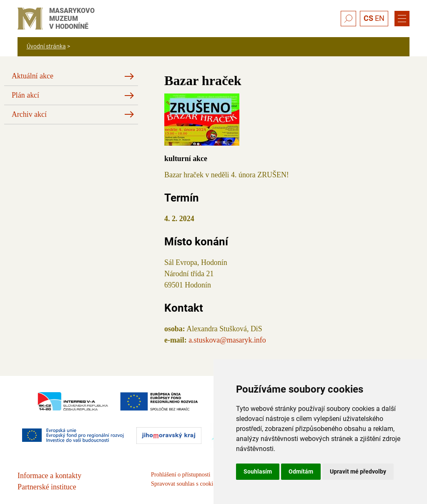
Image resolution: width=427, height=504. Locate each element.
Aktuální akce (33, 76)
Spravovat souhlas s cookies (185, 484)
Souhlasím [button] (258, 471)
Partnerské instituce (47, 487)
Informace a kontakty (49, 476)
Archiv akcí (29, 114)
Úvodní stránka (46, 46)
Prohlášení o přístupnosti (181, 474)
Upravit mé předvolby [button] (358, 471)
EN (380, 18)
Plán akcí (25, 95)
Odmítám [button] (301, 471)
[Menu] (402, 19)
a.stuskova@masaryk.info (227, 340)
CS (368, 18)
